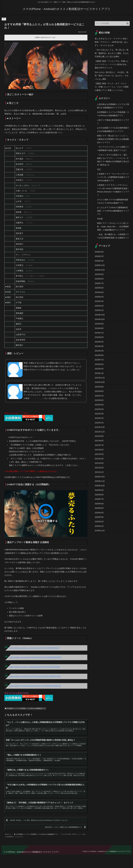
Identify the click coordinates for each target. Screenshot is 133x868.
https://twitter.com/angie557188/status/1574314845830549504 (35, 657)
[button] (128, 23)
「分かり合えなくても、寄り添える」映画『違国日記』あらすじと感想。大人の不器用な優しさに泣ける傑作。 (112, 53)
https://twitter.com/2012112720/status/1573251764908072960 (35, 676)
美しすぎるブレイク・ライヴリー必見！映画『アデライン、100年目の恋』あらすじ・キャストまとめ (112, 42)
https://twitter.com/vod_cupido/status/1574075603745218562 (35, 667)
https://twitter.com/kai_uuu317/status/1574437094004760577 (35, 648)
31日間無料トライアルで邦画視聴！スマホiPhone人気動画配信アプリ (25, 708)
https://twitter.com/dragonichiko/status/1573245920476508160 (35, 686)
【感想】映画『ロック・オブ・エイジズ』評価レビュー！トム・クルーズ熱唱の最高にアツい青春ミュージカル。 (112, 87)
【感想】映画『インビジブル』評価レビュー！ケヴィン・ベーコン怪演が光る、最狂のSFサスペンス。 (112, 65)
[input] (112, 23)
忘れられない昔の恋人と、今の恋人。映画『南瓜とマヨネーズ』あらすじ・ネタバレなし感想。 (112, 76)
